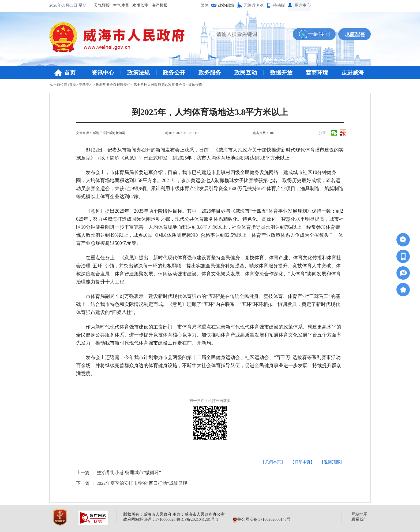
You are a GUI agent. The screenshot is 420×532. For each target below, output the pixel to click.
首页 (70, 73)
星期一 (85, 5)
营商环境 (317, 73)
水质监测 (140, 5)
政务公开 (174, 73)
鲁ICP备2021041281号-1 (197, 519)
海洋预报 (160, 5)
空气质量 (121, 5)
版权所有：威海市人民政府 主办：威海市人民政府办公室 (174, 514)
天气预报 (102, 5)
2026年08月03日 (64, 5)
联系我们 (359, 519)
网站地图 (359, 514)
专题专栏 (86, 85)
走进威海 (352, 73)
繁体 (205, 5)
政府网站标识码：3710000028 (149, 519)
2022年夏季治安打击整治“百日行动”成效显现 (142, 483)
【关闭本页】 (273, 462)
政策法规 (138, 73)
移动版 (279, 5)
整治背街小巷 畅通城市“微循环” (129, 473)
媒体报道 (195, 85)
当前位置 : (61, 85)
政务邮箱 (226, 5)
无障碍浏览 (254, 5)
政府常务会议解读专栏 (113, 85)
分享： (324, 133)
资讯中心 (103, 73)
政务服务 (210, 73)
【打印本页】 (302, 462)
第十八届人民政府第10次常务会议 (160, 85)
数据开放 (281, 73)
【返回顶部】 (332, 462)
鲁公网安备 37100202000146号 (262, 519)
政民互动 (246, 73)
